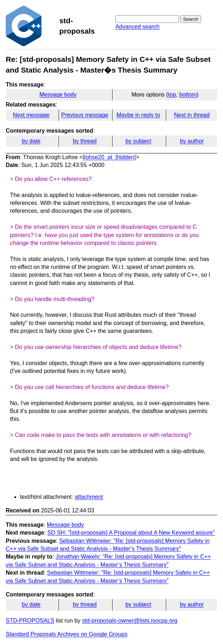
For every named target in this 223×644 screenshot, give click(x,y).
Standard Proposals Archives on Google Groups (67, 634)
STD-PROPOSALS (30, 621)
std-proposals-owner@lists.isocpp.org (130, 621)
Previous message (85, 115)
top (172, 95)
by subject (138, 141)
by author (192, 141)
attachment (89, 497)
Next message (31, 115)
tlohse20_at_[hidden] (109, 157)
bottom (188, 95)
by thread (85, 141)
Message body (58, 95)
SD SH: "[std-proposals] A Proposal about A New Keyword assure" (131, 533)
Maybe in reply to (138, 115)
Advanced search (138, 27)
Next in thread (192, 115)
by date (31, 141)
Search (190, 19)
